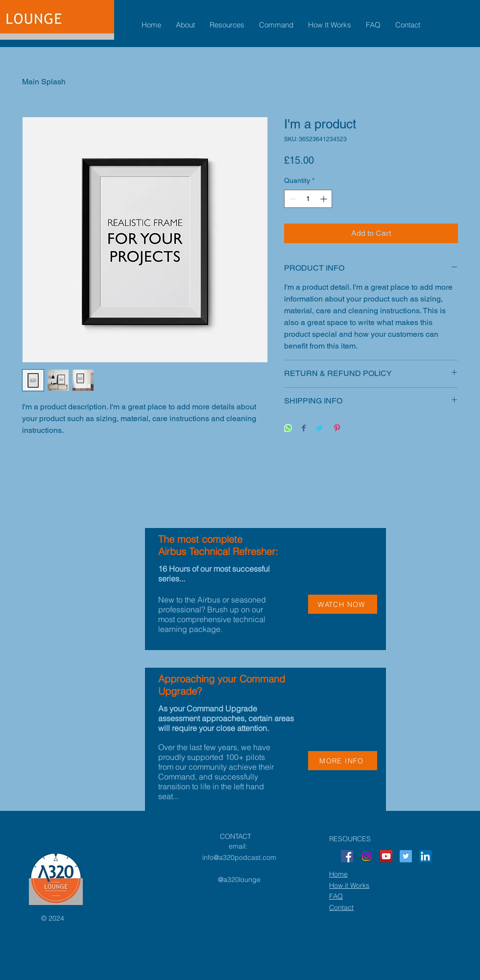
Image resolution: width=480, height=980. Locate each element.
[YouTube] (386, 856)
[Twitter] (406, 856)
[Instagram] (367, 856)
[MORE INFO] (343, 761)
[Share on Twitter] (319, 429)
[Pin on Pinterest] (337, 429)
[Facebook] (347, 856)
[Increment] (324, 199)
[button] (185, 25)
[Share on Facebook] (304, 429)
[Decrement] (292, 199)
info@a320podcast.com (239, 857)
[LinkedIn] (425, 856)
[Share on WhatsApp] (288, 429)
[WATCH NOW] (343, 604)
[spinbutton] (308, 199)
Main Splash (44, 82)
